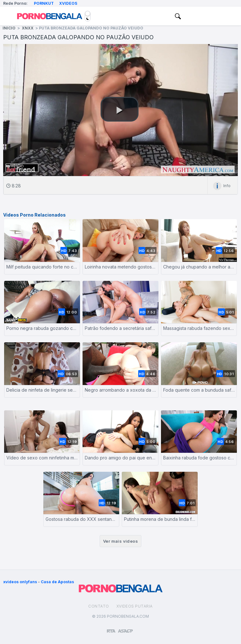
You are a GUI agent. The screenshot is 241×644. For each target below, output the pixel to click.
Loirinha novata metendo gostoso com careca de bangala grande (120, 267)
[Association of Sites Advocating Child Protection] (125, 628)
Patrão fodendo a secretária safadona (120, 328)
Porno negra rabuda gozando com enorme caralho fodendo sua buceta (42, 328)
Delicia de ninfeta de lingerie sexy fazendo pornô (42, 390)
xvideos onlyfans (20, 582)
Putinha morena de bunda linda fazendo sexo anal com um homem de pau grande (160, 519)
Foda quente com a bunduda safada (199, 390)
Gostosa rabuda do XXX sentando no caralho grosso (81, 519)
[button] (120, 109)
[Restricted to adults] (111, 628)
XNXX (28, 28)
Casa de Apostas (57, 582)
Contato (99, 606)
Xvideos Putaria (135, 606)
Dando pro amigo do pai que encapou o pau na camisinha (120, 458)
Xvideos (68, 3)
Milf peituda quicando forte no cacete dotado (42, 267)
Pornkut (44, 3)
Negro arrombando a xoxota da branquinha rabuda (120, 390)
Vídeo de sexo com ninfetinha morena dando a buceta (42, 458)
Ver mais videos (120, 541)
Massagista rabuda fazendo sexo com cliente (199, 328)
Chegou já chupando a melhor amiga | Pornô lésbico (199, 267)
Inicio (9, 28)
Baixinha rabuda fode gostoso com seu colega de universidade (199, 458)
